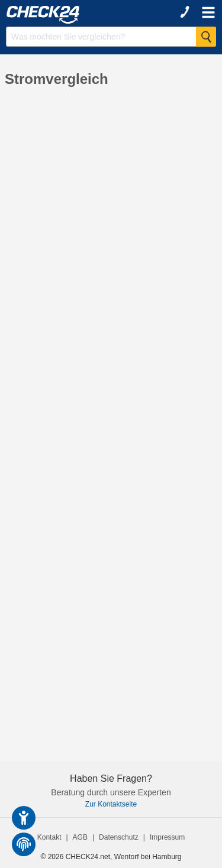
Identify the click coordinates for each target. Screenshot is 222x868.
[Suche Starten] (206, 37)
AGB (80, 837)
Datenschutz (119, 837)
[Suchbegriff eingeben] (111, 37)
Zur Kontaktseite (111, 804)
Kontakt (49, 837)
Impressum (167, 837)
